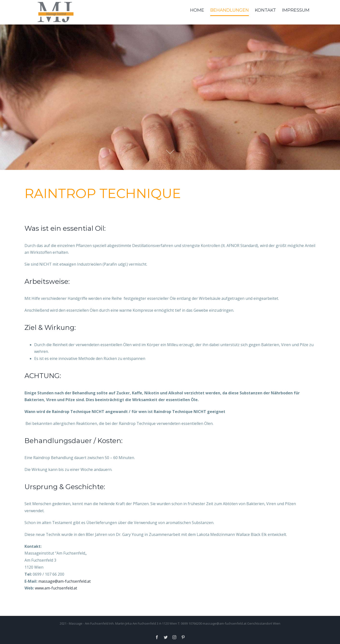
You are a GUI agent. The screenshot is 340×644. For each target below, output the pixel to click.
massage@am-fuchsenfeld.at (65, 581)
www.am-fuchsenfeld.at (56, 588)
